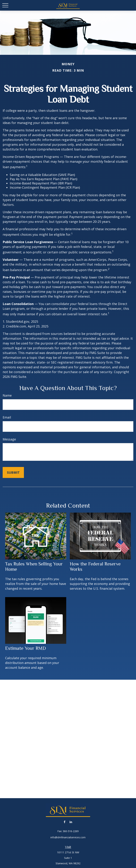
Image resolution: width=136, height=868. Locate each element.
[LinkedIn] (71, 822)
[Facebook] (65, 822)
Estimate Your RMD (25, 648)
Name (7, 395)
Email (7, 417)
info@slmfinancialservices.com (68, 837)
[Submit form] (13, 472)
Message (9, 439)
